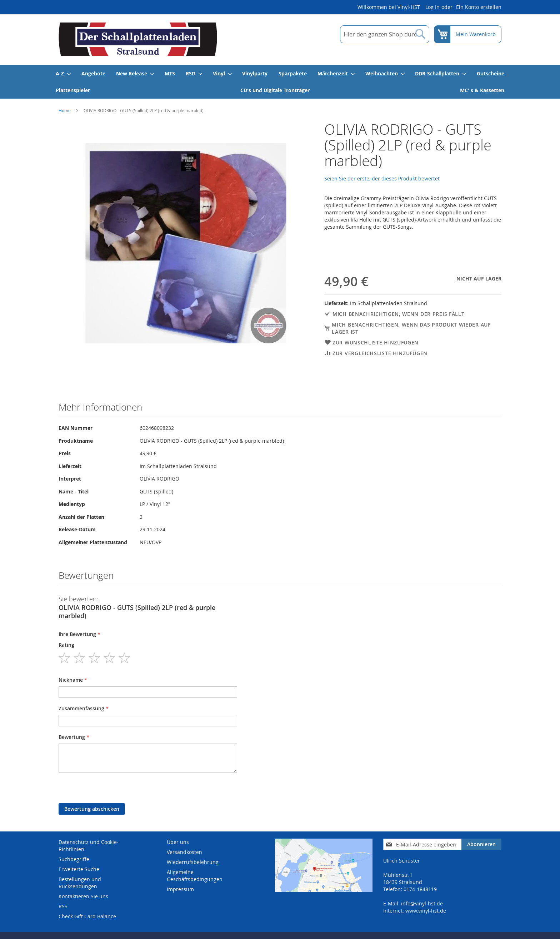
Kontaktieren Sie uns (83, 896)
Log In (432, 7)
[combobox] (385, 34)
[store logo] (138, 39)
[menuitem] (63, 73)
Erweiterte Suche (79, 869)
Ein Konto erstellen (479, 7)
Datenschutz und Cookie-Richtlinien (89, 846)
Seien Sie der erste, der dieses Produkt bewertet (382, 178)
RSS (63, 906)
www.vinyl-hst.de (426, 911)
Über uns (178, 842)
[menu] (280, 82)
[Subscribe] (481, 844)
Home (65, 110)
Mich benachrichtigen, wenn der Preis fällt (398, 314)
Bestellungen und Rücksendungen (80, 883)
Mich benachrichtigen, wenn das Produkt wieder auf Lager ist (411, 328)
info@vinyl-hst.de (422, 903)
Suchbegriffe (74, 859)
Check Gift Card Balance (87, 916)
